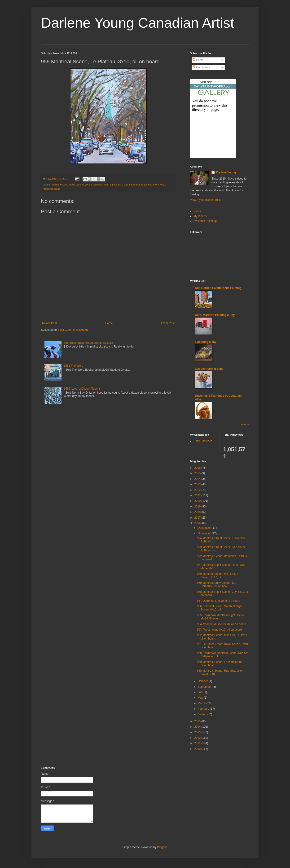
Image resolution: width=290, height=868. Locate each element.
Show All (245, 425)
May (201, 698)
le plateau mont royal (153, 185)
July (201, 692)
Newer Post (49, 323)
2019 (198, 507)
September (205, 687)
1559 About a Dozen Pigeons (82, 389)
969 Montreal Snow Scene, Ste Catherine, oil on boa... (217, 584)
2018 (198, 512)
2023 (198, 484)
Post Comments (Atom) (73, 330)
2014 (198, 727)
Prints (197, 211)
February (204, 709)
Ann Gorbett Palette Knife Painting (218, 288)
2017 (198, 518)
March (202, 703)
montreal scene (52, 189)
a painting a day (206, 342)
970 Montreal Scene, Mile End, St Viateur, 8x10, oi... (218, 576)
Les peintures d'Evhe (209, 369)
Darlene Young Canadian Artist (138, 23)
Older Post (168, 323)
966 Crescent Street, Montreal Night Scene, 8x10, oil (220, 608)
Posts (198, 60)
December (205, 528)
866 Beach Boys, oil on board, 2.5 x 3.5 (89, 343)
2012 (198, 738)
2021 (198, 495)
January (203, 714)
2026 (198, 468)
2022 (198, 490)
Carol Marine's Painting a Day (215, 315)
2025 (198, 473)
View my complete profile (206, 200)
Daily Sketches (203, 441)
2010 (198, 749)
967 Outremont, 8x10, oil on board (219, 601)
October (203, 681)
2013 (198, 732)
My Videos (200, 216)
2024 (198, 479)
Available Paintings (205, 221)
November (205, 533)
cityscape (134, 185)
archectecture (59, 185)
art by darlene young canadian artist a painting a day (98, 185)
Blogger (162, 847)
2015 (198, 721)
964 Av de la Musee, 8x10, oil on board (222, 624)
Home (109, 323)
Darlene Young (226, 172)
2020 (198, 501)
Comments (201, 67)
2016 (198, 523)
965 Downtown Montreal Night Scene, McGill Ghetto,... (221, 617)
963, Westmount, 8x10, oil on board (219, 630)
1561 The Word (74, 366)
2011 (198, 743)
